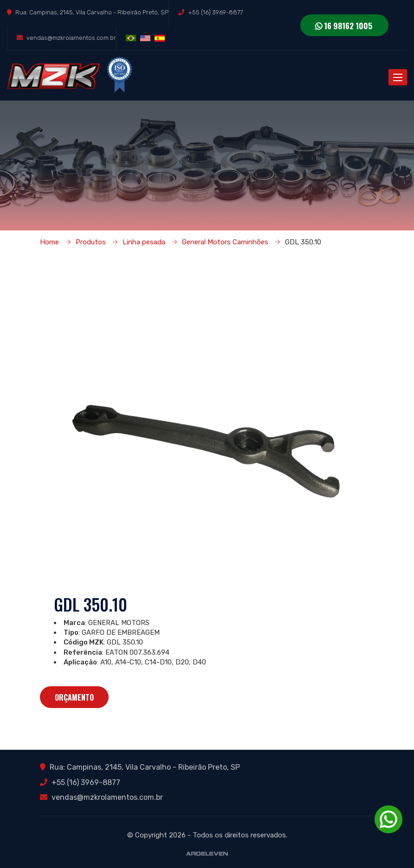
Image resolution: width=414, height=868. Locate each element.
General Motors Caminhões (225, 242)
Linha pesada (144, 242)
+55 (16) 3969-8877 (215, 12)
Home (49, 242)
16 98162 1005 (344, 26)
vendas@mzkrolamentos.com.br (71, 38)
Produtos (91, 242)
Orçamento (74, 697)
